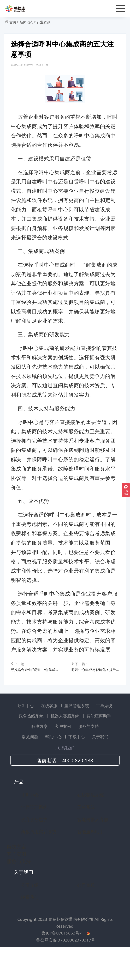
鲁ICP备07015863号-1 (63, 960)
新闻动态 (27, 22)
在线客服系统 (91, 822)
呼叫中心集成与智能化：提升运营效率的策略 (94, 691)
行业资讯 (44, 22)
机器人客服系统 (66, 743)
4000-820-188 (78, 787)
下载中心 (77, 763)
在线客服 (50, 732)
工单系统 (104, 732)
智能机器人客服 (93, 846)
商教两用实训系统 (39, 858)
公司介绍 (30, 912)
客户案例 (63, 753)
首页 (13, 22)
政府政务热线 (34, 846)
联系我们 (30, 924)
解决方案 (40, 753)
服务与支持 (88, 753)
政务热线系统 (32, 743)
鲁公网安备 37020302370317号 (66, 967)
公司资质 (86, 912)
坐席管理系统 (77, 732)
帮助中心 (54, 763)
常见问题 (30, 763)
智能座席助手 (99, 743)
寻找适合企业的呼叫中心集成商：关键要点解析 (36, 691)
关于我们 (100, 763)
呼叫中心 (26, 732)
